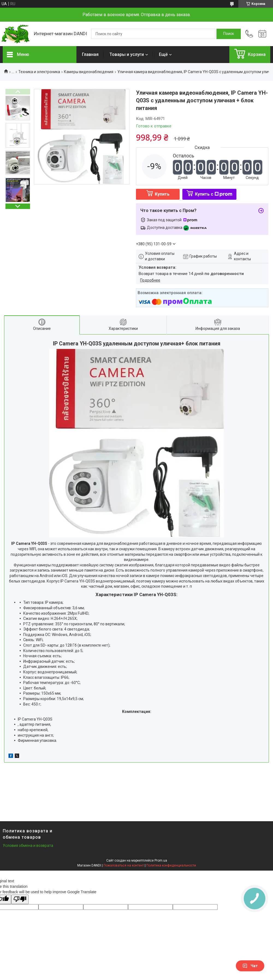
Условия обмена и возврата (28, 845)
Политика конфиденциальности (171, 865)
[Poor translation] (20, 899)
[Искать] (229, 34)
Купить (162, 194)
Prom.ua (161, 861)
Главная (90, 54)
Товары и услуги (127, 54)
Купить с (214, 194)
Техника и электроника (39, 72)
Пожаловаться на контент (124, 865)
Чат (250, 966)
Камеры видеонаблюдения (89, 72)
